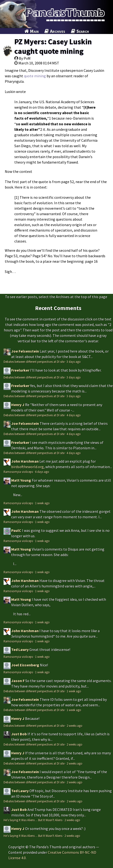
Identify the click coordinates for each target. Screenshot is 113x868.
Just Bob (19, 734)
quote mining (35, 76)
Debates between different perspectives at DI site (34, 362)
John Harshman (25, 461)
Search (80, 31)
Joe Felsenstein (25, 351)
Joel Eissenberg (25, 665)
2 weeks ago (75, 726)
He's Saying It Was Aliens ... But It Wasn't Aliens (33, 820)
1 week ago (42, 503)
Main (32, 31)
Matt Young (21, 480)
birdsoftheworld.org (27, 467)
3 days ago (74, 362)
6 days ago (42, 472)
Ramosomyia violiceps (18, 472)
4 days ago (74, 415)
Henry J (18, 405)
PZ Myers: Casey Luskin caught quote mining (53, 46)
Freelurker (20, 370)
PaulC (16, 530)
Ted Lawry (20, 650)
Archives (55, 31)
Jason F (18, 681)
